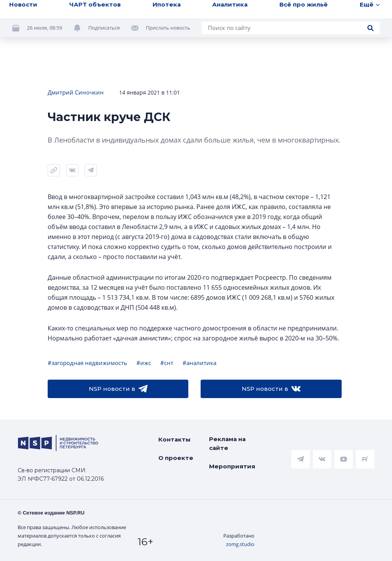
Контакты (174, 439)
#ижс (144, 363)
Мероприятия (232, 466)
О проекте (176, 458)
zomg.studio (240, 544)
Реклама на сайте (227, 443)
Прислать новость (168, 28)
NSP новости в (118, 389)
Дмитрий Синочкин (76, 92)
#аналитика (199, 363)
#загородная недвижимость (87, 363)
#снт (167, 363)
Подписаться (104, 28)
